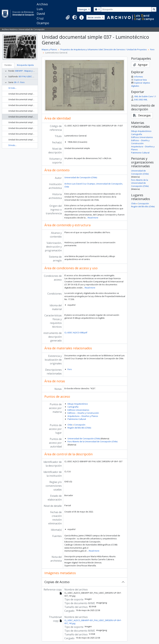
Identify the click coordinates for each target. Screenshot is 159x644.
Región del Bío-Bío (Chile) (79, 428)
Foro (152, 49)
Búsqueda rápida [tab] (25, 65)
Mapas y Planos (49, 49)
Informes (137, 77)
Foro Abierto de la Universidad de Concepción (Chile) (92, 441)
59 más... (12, 145)
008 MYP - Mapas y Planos (27, 71)
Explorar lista (139, 80)
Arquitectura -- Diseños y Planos (83, 416)
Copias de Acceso (57, 582)
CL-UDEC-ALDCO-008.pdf (76, 333)
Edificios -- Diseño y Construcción (83, 413)
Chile (70, 425)
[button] (68, 17)
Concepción (80, 425)
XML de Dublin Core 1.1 (144, 96)
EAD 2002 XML (139, 100)
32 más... (12, 88)
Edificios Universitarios (78, 410)
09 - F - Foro (19, 82)
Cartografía (73, 407)
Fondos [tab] (8, 65)
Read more (93, 218)
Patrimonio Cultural (77, 419)
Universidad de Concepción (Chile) (81, 177)
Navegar (83, 9)
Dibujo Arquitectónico (78, 404)
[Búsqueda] (126, 9)
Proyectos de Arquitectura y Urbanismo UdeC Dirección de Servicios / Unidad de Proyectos (104, 49)
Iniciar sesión (95, 17)
